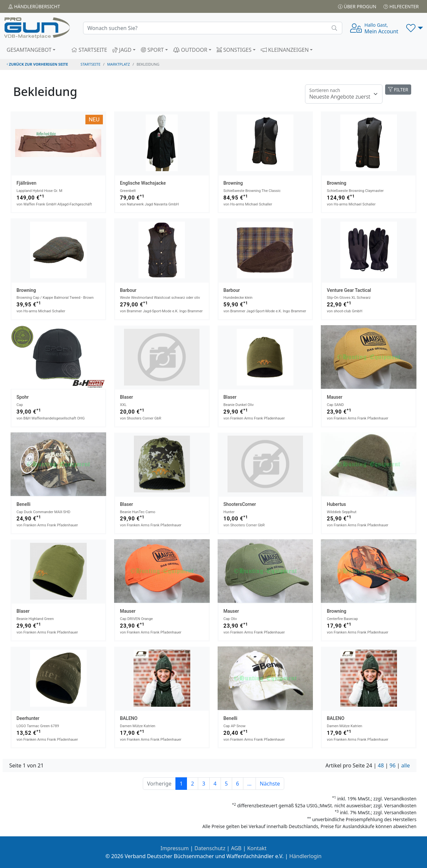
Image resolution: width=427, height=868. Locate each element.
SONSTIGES (234, 50)
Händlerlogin (305, 856)
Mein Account (381, 28)
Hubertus (336, 504)
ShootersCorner (240, 504)
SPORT (152, 50)
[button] (415, 28)
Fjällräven (26, 183)
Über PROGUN (357, 6)
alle (406, 765)
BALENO (129, 718)
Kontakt (257, 848)
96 (392, 765)
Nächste (270, 784)
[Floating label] (344, 94)
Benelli (23, 504)
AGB (236, 848)
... (249, 784)
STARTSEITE (89, 50)
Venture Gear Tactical (349, 290)
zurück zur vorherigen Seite (37, 64)
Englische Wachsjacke (143, 183)
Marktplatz (119, 64)
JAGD (122, 50)
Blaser (127, 397)
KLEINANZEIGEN (285, 50)
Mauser (335, 397)
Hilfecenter (401, 6)
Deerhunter (28, 718)
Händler (34, 6)
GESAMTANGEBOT (29, 50)
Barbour (128, 290)
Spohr (23, 397)
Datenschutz (210, 848)
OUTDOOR (190, 50)
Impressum (175, 848)
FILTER (398, 90)
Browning (233, 183)
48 (381, 765)
